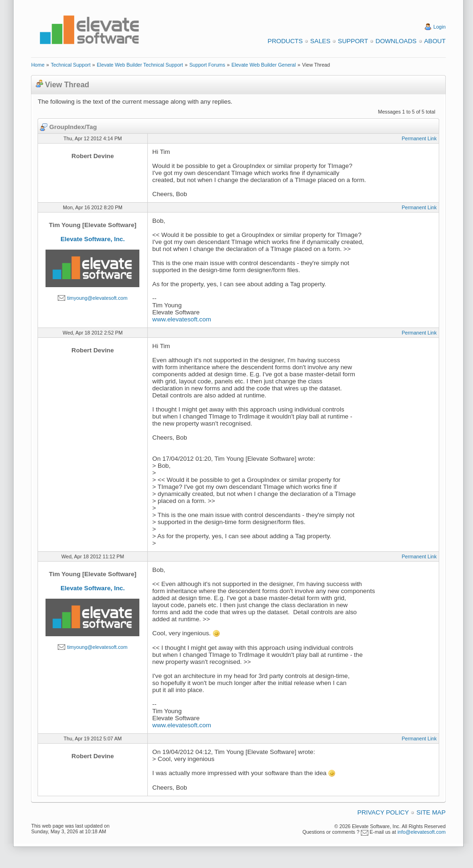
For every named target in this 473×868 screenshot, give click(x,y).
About (435, 41)
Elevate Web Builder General (263, 65)
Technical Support (71, 65)
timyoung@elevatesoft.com (97, 298)
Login (440, 27)
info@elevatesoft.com (422, 832)
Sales (320, 41)
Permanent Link (419, 138)
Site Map (431, 812)
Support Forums (207, 65)
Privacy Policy (383, 812)
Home (38, 65)
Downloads (396, 41)
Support (353, 41)
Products (285, 41)
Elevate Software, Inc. (93, 239)
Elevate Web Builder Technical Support (140, 65)
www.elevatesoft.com (182, 319)
